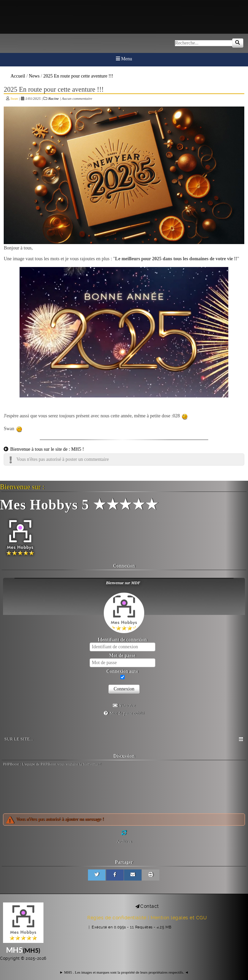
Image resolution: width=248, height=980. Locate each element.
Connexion (124, 689)
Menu (124, 59)
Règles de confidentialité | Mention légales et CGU (147, 918)
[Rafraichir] (124, 833)
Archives (124, 841)
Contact (150, 906)
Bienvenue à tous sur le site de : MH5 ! (44, 449)
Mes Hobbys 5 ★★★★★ (79, 505)
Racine (53, 98)
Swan (14, 99)
